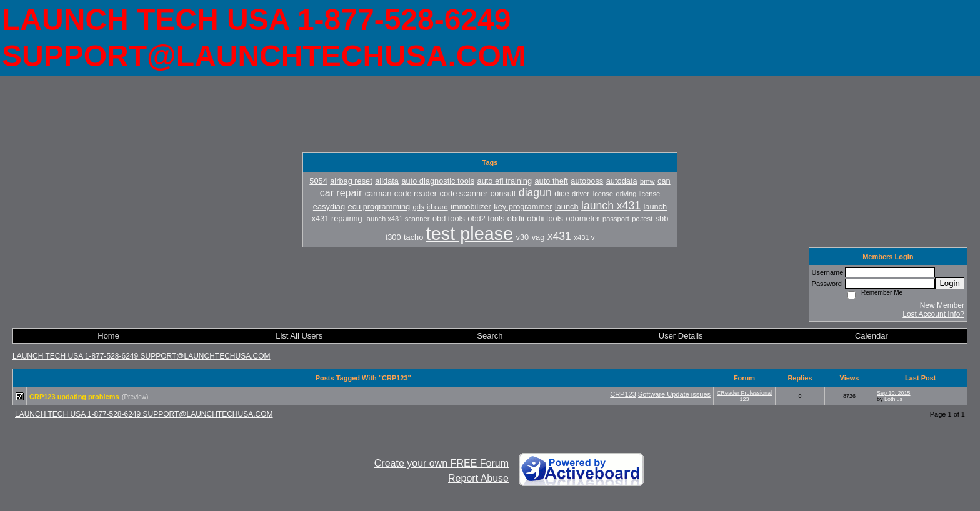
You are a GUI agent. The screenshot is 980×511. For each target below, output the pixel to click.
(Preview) (135, 397)
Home (108, 336)
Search (490, 336)
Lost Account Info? (933, 314)
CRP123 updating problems (74, 397)
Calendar (872, 336)
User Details (681, 336)
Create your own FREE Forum (442, 463)
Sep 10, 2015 (894, 393)
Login (950, 283)
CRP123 (623, 394)
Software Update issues (674, 394)
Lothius (893, 399)
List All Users (299, 336)
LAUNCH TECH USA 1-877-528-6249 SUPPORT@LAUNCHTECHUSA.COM (142, 356)
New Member (942, 305)
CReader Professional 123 (744, 396)
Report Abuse (478, 478)
